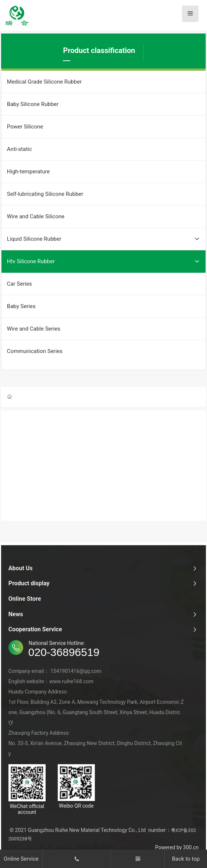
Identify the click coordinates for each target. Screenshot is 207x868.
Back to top (186, 859)
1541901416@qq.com (76, 671)
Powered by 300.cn (177, 847)
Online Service (21, 859)
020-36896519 (64, 652)
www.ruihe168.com (71, 681)
